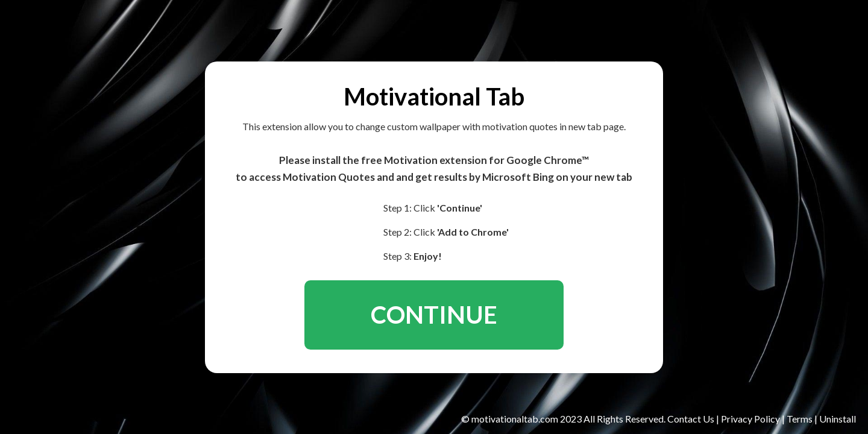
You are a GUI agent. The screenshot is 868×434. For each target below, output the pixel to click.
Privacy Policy (751, 419)
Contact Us (692, 419)
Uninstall (838, 419)
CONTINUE (434, 315)
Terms (800, 419)
